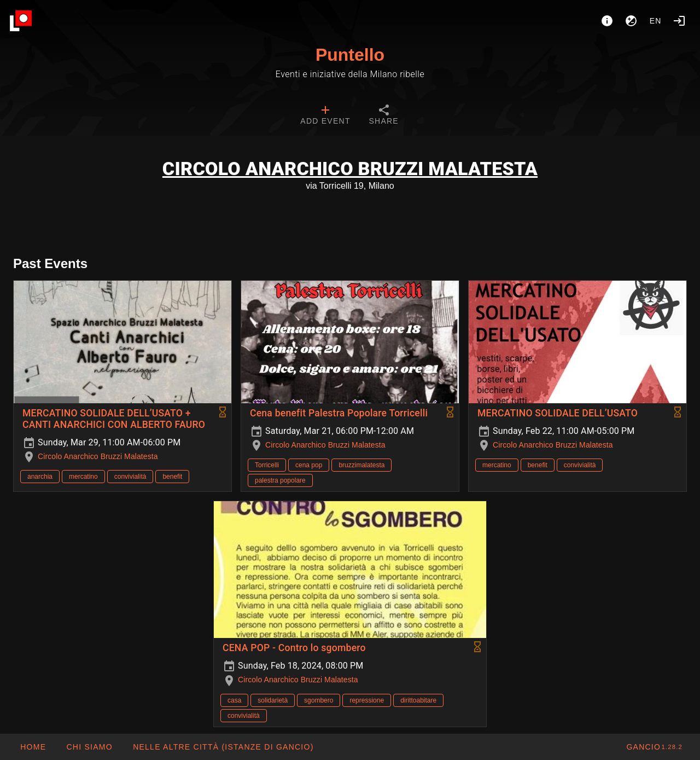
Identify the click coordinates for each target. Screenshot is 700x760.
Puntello (350, 55)
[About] (607, 21)
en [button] (656, 21)
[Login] (679, 21)
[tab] (325, 116)
